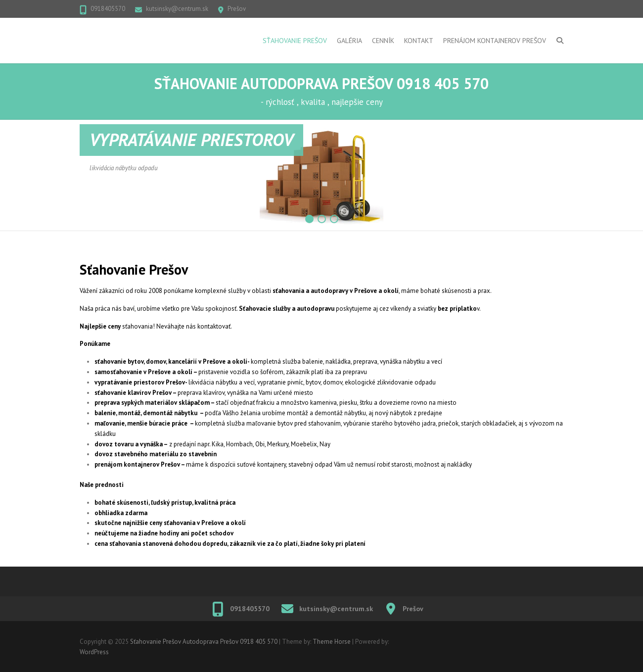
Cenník (383, 41)
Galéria (349, 41)
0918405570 (108, 9)
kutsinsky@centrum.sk (177, 9)
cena (101, 544)
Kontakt (419, 41)
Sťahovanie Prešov (295, 41)
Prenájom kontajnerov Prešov (495, 41)
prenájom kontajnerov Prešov (137, 464)
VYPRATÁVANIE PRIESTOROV (191, 140)
